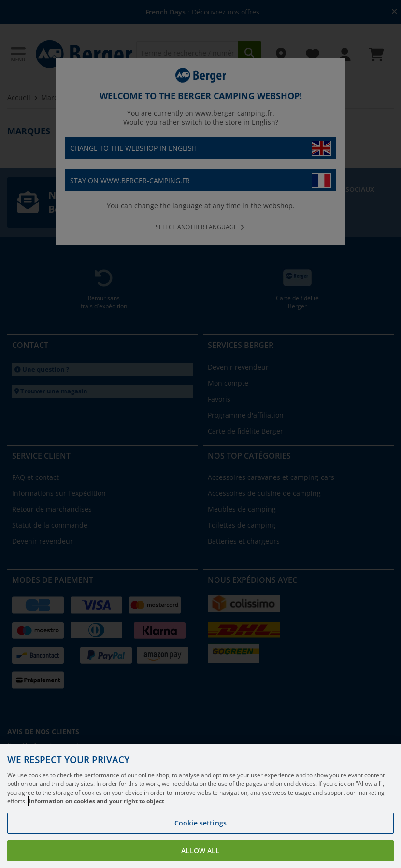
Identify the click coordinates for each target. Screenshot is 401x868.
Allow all (200, 850)
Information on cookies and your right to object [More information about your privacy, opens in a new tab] (97, 801)
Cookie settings (200, 823)
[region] (200, 806)
